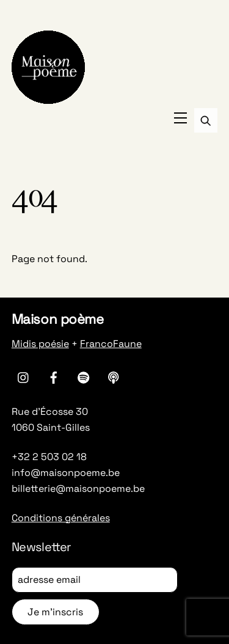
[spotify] (84, 376)
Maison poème (58, 319)
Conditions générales (61, 518)
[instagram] (24, 376)
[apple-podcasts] (114, 376)
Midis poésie (40, 344)
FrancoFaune (111, 344)
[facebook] (54, 376)
